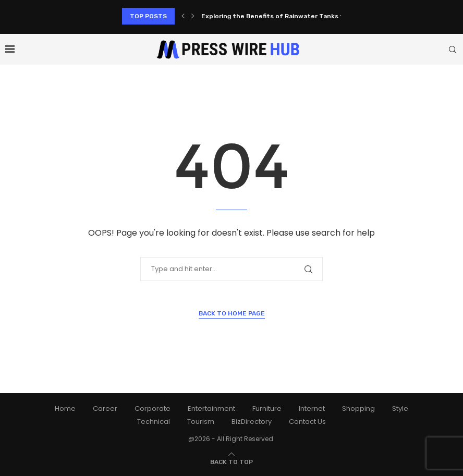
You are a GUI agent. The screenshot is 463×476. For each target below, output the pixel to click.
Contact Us (307, 422)
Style (400, 408)
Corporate (153, 408)
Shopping (358, 408)
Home (65, 408)
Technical (154, 422)
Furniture (267, 408)
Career (105, 408)
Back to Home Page (232, 313)
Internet (312, 408)
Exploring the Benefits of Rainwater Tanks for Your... (286, 16)
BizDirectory (252, 422)
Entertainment (211, 408)
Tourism (201, 422)
